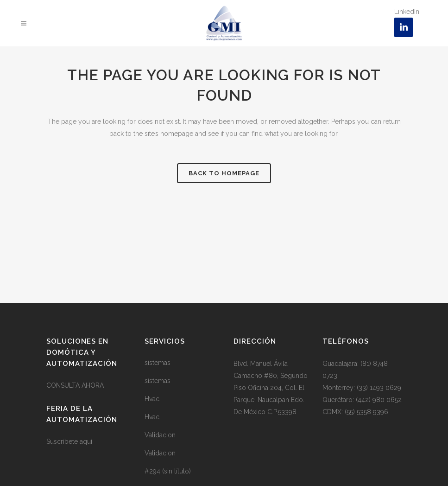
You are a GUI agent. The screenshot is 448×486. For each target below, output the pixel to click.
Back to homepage (224, 173)
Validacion (160, 435)
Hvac (152, 399)
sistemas (158, 363)
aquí (86, 441)
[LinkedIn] (404, 27)
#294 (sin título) (168, 471)
